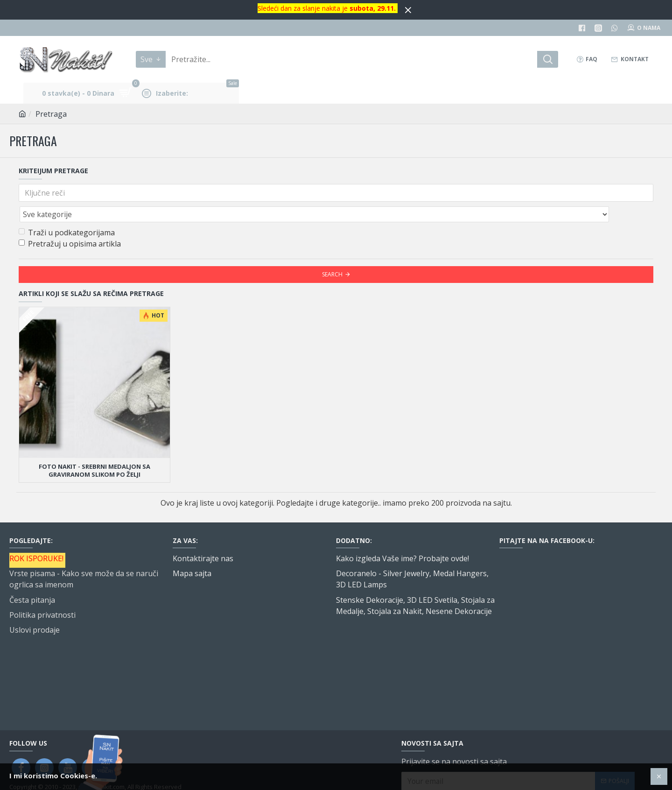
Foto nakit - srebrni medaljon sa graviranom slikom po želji (94, 450)
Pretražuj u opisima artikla (70, 223)
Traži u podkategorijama (67, 212)
